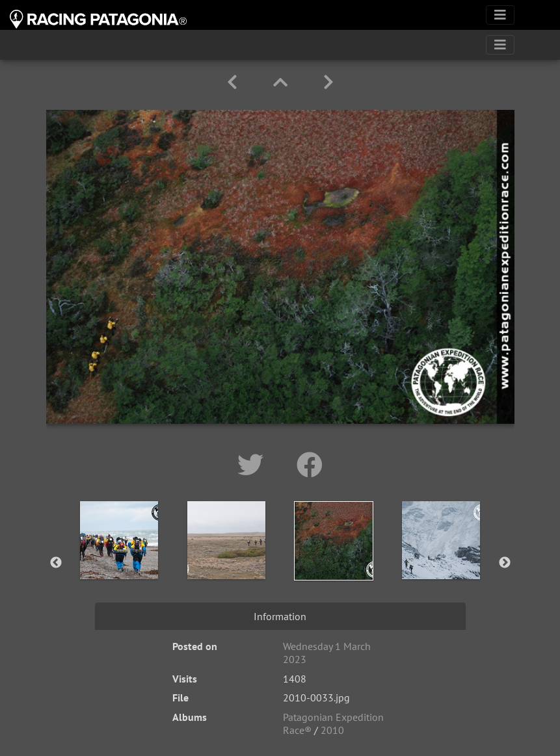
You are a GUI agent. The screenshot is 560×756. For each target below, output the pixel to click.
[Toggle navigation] (500, 15)
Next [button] (505, 563)
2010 (332, 730)
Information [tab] (280, 616)
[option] (119, 560)
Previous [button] (56, 563)
